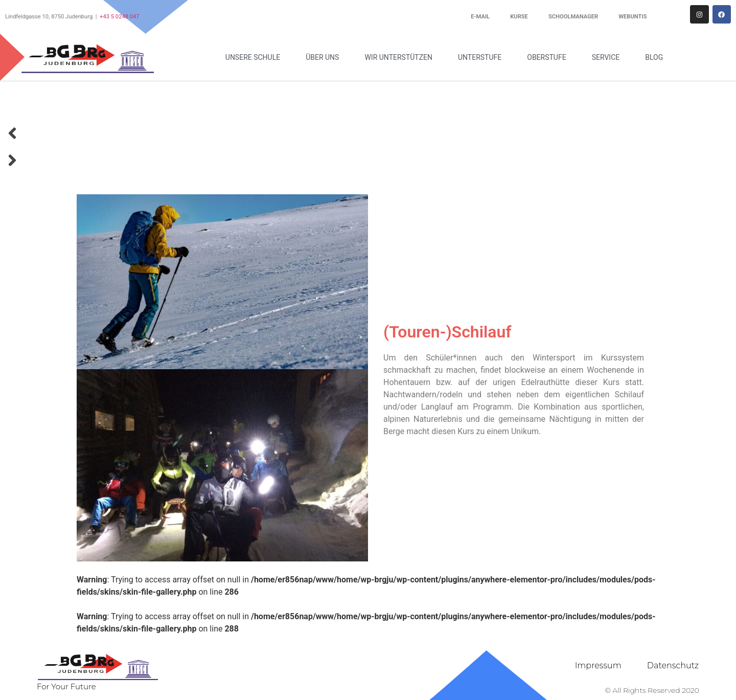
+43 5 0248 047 (120, 17)
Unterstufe (482, 57)
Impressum (598, 665)
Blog (654, 57)
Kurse (519, 17)
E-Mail (480, 17)
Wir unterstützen (401, 57)
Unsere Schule (255, 57)
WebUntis (632, 17)
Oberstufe (549, 57)
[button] (368, 135)
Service (608, 57)
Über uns (325, 57)
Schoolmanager (573, 17)
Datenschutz (673, 665)
